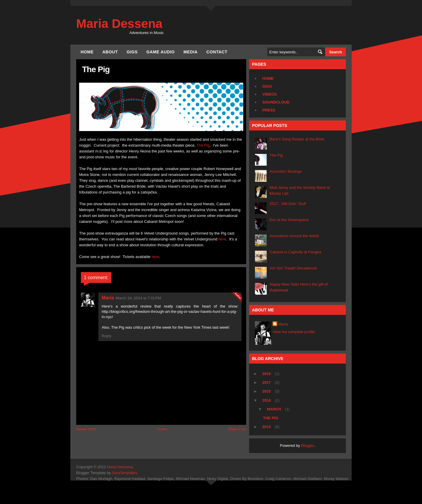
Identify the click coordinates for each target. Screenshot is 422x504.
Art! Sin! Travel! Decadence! (293, 268)
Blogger (307, 446)
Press (269, 110)
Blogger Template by (107, 473)
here (222, 239)
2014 (267, 400)
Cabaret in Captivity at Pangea (295, 252)
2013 (267, 427)
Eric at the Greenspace (289, 220)
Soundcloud (276, 102)
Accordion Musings (286, 171)
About (110, 52)
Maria (108, 298)
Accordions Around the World (294, 236)
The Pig (203, 145)
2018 (267, 374)
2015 (267, 391)
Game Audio (161, 52)
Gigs (132, 52)
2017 (267, 382)
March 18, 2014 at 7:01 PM (138, 298)
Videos (269, 94)
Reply (107, 336)
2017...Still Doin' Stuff (288, 204)
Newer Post (86, 429)
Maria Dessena (119, 24)
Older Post (237, 429)
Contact (217, 52)
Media (190, 52)
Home (87, 52)
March (275, 409)
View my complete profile (294, 332)
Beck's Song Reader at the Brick (297, 139)
